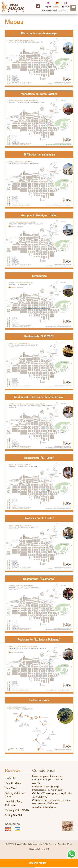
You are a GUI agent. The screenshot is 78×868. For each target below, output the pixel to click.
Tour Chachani (13, 783)
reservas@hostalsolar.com (46, 804)
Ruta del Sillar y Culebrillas (13, 804)
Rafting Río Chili (14, 815)
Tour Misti (11, 788)
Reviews (13, 771)
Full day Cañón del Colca (15, 795)
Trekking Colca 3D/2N (17, 810)
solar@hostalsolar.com (44, 807)
